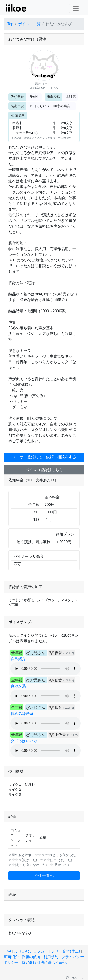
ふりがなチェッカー (31, 951)
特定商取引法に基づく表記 (44, 962)
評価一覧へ (44, 876)
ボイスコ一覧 (29, 24)
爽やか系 (18, 686)
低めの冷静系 (22, 714)
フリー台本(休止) (66, 951)
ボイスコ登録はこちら (44, 470)
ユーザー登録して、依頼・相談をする (44, 457)
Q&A (7, 951)
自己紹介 (18, 659)
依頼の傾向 (31, 957)
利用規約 (51, 957)
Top (10, 24)
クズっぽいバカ (24, 741)
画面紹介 (11, 957)
